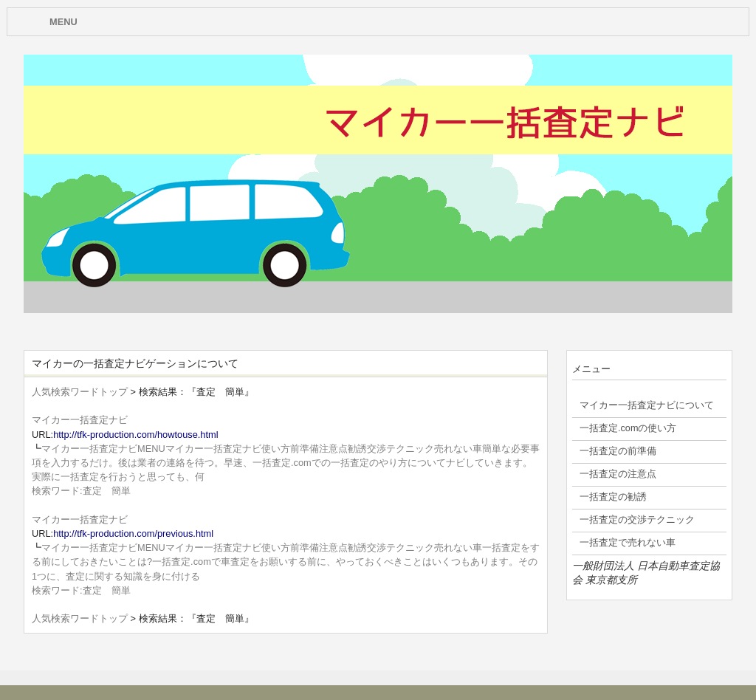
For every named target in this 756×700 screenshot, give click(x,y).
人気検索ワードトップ (80, 392)
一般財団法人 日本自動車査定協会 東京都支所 (646, 573)
